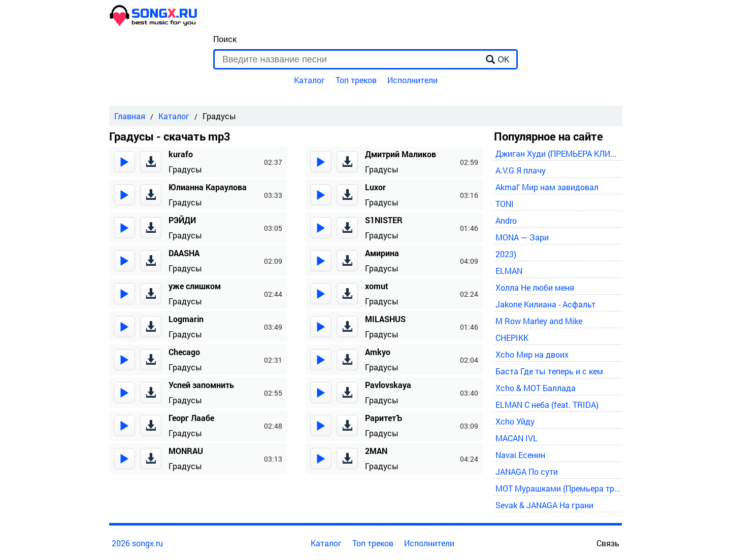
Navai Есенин (520, 455)
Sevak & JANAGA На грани (544, 505)
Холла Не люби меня (535, 287)
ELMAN (509, 271)
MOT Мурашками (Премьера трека (558, 488)
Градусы (185, 169)
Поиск (225, 39)
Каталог (309, 80)
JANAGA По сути (527, 471)
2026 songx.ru (137, 543)
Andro (506, 220)
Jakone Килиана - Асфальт (545, 304)
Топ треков (356, 80)
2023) (506, 254)
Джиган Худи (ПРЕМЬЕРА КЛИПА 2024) (558, 153)
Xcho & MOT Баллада (536, 388)
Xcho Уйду (515, 421)
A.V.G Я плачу (521, 170)
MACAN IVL (517, 438)
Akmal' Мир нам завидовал (547, 187)
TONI (505, 204)
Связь (608, 543)
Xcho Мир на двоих (532, 354)
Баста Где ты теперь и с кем (549, 371)
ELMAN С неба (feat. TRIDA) (547, 405)
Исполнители (412, 80)
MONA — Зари (522, 237)
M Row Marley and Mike (539, 321)
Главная (130, 116)
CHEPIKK (512, 338)
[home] (154, 23)
